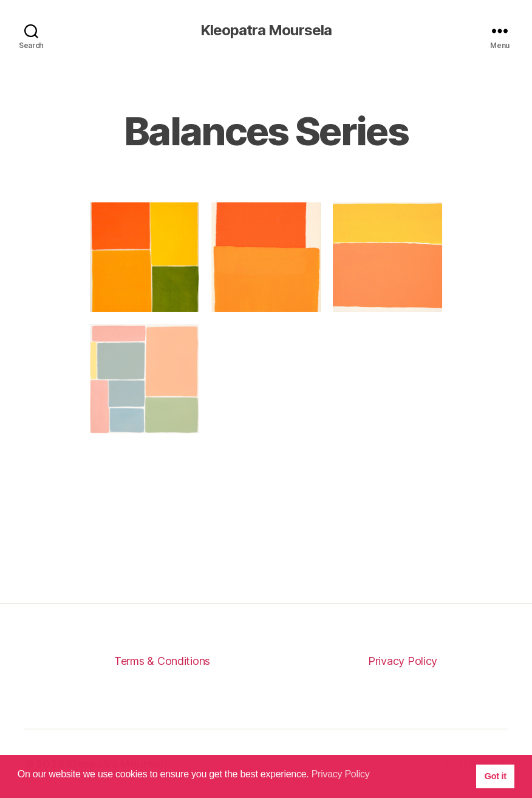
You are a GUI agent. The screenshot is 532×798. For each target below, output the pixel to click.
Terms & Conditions (162, 661)
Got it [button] (496, 776)
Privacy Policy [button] (341, 774)
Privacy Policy (403, 661)
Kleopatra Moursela (266, 30)
